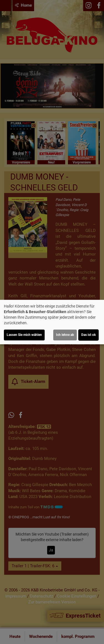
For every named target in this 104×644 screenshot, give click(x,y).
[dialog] (52, 322)
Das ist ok (88, 335)
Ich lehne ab (65, 335)
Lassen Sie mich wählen (24, 335)
